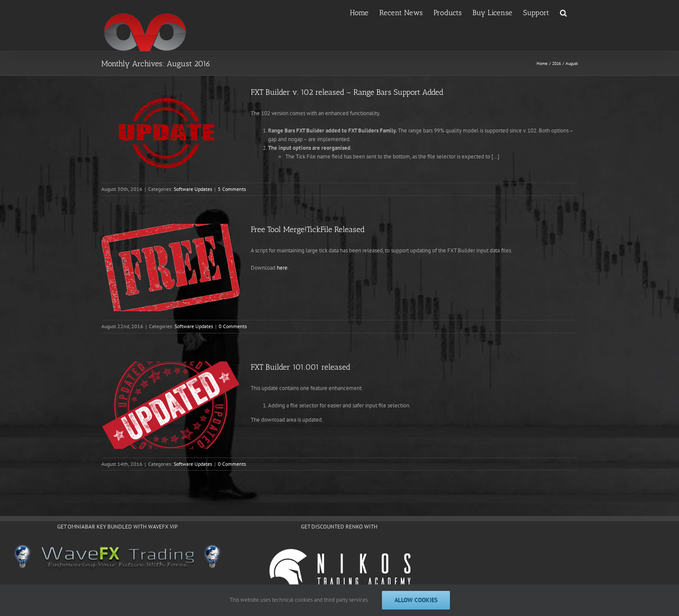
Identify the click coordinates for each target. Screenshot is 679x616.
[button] (563, 12)
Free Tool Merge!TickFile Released (308, 229)
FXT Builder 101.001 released (301, 367)
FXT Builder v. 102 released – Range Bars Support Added (347, 92)
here (282, 268)
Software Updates (193, 189)
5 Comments (232, 189)
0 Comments (233, 326)
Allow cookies (416, 600)
